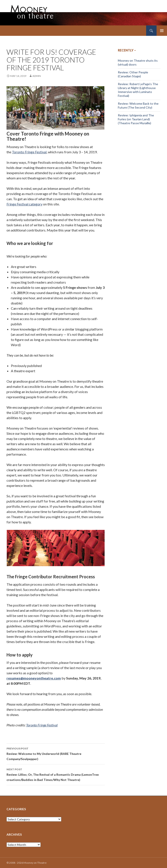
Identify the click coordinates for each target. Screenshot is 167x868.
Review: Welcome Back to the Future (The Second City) (138, 105)
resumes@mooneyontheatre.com (34, 678)
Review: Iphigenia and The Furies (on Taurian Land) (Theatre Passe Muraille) (136, 119)
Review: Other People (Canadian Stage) (133, 74)
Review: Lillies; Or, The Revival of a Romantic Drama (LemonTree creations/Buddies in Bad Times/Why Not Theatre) (56, 774)
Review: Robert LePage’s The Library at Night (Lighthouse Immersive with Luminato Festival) (138, 90)
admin (37, 76)
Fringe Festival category (24, 204)
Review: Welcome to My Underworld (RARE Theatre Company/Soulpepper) (56, 753)
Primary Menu (162, 31)
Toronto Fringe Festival (29, 152)
